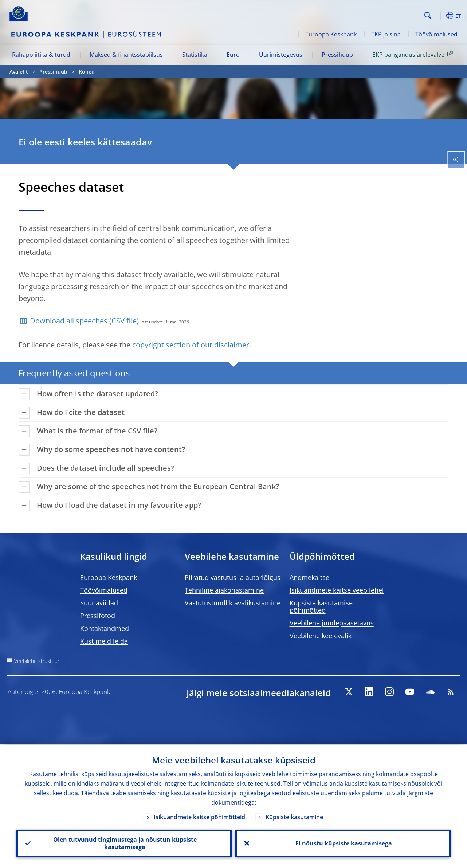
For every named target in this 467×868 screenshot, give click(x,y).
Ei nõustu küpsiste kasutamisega (343, 843)
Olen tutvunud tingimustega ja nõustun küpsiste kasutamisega (124, 843)
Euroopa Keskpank (331, 34)
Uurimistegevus (281, 55)
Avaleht (19, 72)
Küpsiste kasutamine (294, 816)
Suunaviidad (99, 603)
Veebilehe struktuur (37, 661)
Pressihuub (337, 55)
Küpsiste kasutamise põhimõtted (321, 606)
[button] (439, 16)
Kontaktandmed (105, 628)
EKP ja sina (386, 34)
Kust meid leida (104, 641)
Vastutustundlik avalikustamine (233, 603)
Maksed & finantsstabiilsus (126, 55)
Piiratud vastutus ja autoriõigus (233, 577)
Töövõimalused (436, 34)
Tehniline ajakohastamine (224, 590)
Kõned (87, 72)
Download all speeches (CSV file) (84, 321)
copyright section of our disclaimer (191, 345)
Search (428, 15)
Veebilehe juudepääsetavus (332, 623)
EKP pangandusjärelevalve (414, 54)
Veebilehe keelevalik (321, 636)
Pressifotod (98, 616)
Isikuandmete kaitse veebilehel (337, 590)
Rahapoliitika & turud (41, 55)
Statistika (195, 55)
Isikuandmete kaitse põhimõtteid (199, 816)
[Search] (385, 15)
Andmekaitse (309, 577)
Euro (233, 55)
